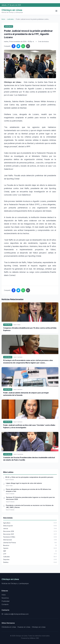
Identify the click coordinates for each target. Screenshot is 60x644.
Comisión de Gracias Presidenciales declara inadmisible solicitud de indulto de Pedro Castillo (29, 459)
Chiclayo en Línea (39, 627)
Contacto (5, 604)
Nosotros (5, 598)
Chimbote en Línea (9, 627)
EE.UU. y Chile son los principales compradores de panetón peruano (29, 477)
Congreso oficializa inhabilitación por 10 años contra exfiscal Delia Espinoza (30, 329)
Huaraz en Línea (24, 627)
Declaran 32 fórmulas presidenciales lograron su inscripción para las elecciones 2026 (30, 498)
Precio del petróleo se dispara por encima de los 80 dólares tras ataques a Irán (28, 490)
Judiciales (10, 19)
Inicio (3, 19)
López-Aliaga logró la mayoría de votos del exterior (24, 483)
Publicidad (5, 601)
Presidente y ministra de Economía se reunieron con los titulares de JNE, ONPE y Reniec (30, 506)
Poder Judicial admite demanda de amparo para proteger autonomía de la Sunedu (26, 394)
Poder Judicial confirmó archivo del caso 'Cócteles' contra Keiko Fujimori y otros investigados (29, 426)
